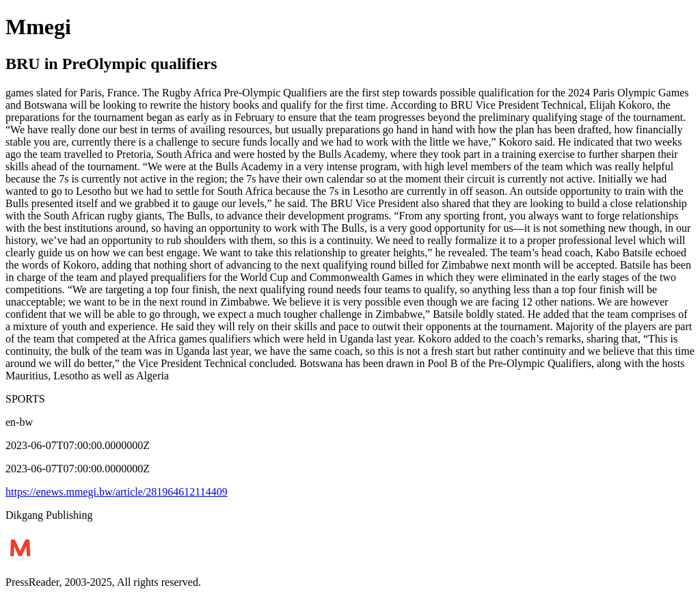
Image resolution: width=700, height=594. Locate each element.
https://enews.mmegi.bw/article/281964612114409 (117, 492)
